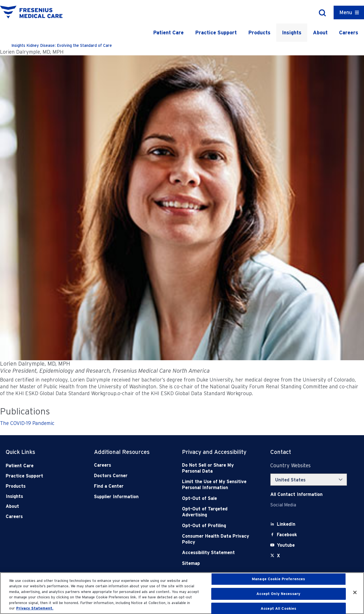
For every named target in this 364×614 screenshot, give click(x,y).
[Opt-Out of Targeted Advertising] (217, 512)
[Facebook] (287, 535)
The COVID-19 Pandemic (27, 423)
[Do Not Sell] (217, 468)
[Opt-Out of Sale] (217, 498)
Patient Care (168, 33)
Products (259, 33)
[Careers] (129, 465)
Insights (292, 33)
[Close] (355, 592)
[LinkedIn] (286, 524)
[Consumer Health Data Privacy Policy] (217, 539)
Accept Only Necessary (278, 594)
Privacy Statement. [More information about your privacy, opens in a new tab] (35, 608)
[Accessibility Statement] (217, 553)
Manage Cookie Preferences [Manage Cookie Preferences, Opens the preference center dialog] (278, 579)
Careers (349, 33)
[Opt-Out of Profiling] (217, 526)
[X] (278, 556)
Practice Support (216, 33)
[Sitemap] (217, 563)
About (320, 33)
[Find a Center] (129, 486)
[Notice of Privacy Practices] (217, 485)
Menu (346, 12)
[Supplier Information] (129, 497)
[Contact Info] (296, 494)
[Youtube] (286, 545)
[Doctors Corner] (129, 476)
